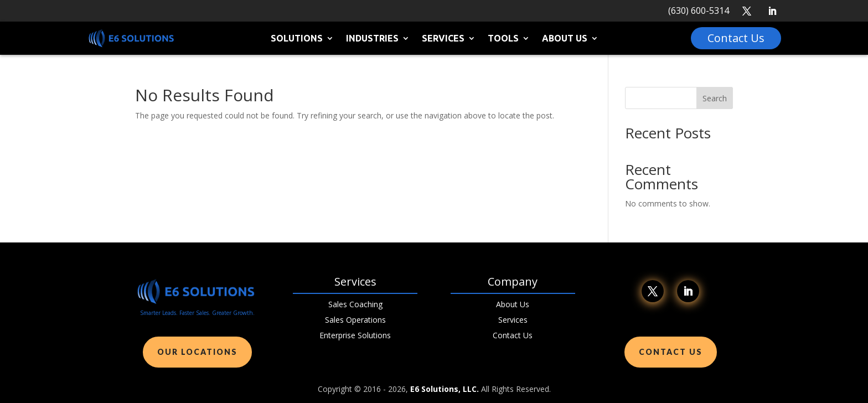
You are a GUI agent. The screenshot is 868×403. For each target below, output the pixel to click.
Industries (372, 39)
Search (715, 98)
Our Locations (197, 352)
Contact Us (513, 335)
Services (443, 39)
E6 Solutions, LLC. (445, 389)
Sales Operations (355, 320)
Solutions (297, 39)
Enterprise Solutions (355, 335)
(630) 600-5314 (699, 11)
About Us (565, 39)
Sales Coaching (355, 304)
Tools (503, 39)
